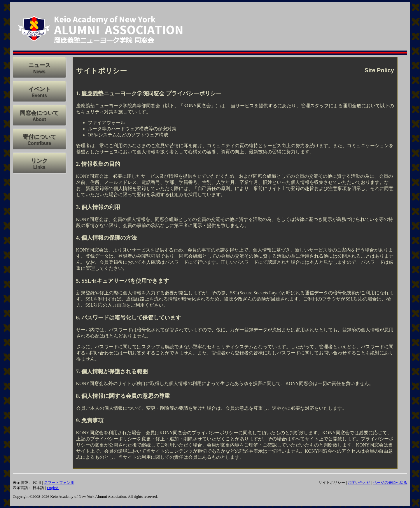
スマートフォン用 (59, 482)
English (53, 488)
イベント (39, 89)
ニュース (39, 65)
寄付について (39, 137)
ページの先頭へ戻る (390, 482)
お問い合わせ (359, 482)
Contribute (39, 143)
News (39, 72)
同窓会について (39, 113)
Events (39, 95)
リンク (39, 161)
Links (39, 167)
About (39, 119)
